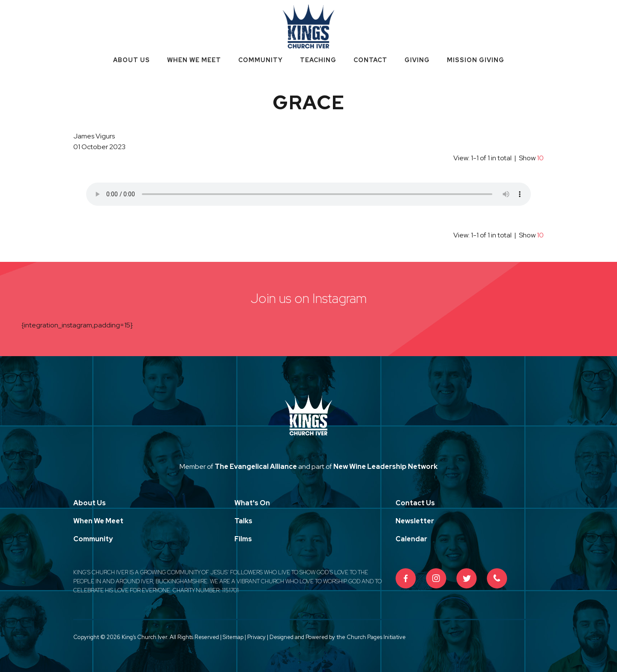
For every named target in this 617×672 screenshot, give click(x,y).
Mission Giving (476, 60)
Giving (417, 60)
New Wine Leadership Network (385, 466)
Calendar (411, 539)
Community (261, 60)
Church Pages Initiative (376, 637)
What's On (252, 503)
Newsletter (415, 521)
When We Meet (194, 60)
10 (540, 158)
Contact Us (415, 503)
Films (243, 539)
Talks (243, 521)
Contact (370, 60)
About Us (132, 60)
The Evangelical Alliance (256, 466)
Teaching (318, 60)
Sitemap (233, 637)
